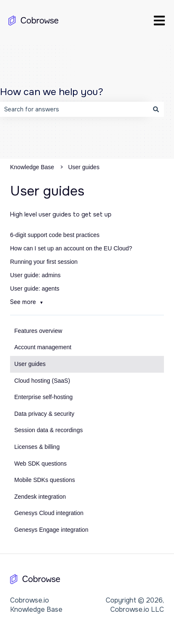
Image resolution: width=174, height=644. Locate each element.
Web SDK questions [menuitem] (40, 464)
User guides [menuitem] (30, 364)
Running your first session (44, 262)
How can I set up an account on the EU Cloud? (71, 248)
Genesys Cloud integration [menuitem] (49, 513)
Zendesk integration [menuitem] (40, 497)
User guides (84, 167)
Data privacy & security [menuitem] (44, 414)
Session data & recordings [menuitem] (48, 430)
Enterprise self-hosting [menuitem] (43, 397)
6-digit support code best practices (55, 235)
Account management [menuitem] (43, 347)
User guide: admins (35, 275)
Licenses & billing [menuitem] (37, 447)
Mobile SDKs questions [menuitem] (45, 480)
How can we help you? (52, 92)
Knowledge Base (32, 167)
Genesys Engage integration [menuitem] (51, 530)
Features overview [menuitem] (38, 331)
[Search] (156, 109)
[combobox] (74, 109)
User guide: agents (35, 289)
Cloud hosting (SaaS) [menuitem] (42, 381)
